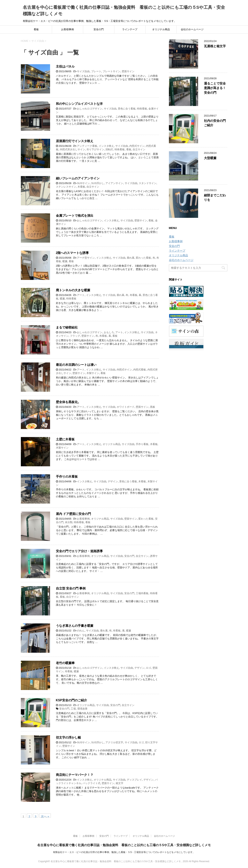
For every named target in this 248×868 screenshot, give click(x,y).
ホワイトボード (126, 407)
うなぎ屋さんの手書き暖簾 (75, 626)
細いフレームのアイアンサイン (78, 178)
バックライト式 (91, 783)
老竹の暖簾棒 (65, 663)
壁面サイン (128, 71)
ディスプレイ (134, 780)
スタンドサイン (148, 183)
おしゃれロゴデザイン (90, 109)
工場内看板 (142, 593)
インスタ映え (106, 146)
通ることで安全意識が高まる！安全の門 (215, 88)
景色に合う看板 (127, 109)
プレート (96, 71)
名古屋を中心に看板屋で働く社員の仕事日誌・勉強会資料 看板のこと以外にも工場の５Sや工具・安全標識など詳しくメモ (124, 845)
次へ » (45, 816)
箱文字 (120, 783)
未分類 (69, 522)
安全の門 (99, 29)
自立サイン (139, 149)
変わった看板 (143, 258)
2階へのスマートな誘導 (72, 253)
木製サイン (93, 373)
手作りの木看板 (67, 477)
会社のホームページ (192, 29)
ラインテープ (130, 29)
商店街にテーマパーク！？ (75, 775)
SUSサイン (83, 183)
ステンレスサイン (66, 187)
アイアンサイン (114, 183)
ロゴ (148, 668)
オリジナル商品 (161, 29)
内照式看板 (140, 370)
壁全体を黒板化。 (68, 402)
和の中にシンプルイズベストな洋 (79, 104)
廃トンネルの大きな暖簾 (73, 290)
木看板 (81, 187)
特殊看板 (142, 109)
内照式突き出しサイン (72, 149)
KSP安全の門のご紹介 (71, 700)
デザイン (113, 481)
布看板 (134, 295)
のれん (81, 631)
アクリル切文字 (114, 742)
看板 (36, 29)
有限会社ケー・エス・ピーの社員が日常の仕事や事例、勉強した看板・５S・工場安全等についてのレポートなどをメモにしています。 (124, 852)
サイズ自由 (83, 71)
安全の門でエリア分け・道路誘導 (79, 551)
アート (81, 295)
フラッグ (75, 336)
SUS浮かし (98, 183)
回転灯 (109, 149)
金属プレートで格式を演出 (75, 216)
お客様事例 (68, 29)
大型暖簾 (210, 158)
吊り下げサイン (95, 149)
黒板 (153, 407)
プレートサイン (112, 71)
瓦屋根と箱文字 (215, 46)
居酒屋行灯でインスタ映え (75, 141)
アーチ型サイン (86, 258)
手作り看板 (142, 444)
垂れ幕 (131, 258)
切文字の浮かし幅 (68, 738)
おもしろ (109, 332)
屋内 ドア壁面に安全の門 (73, 514)
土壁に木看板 (65, 439)
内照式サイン (137, 146)
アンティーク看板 (87, 146)
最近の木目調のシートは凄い (76, 365)
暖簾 (65, 261)
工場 (73, 709)
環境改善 (82, 709)
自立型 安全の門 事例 (71, 588)
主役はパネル (65, 66)
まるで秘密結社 (67, 327)
